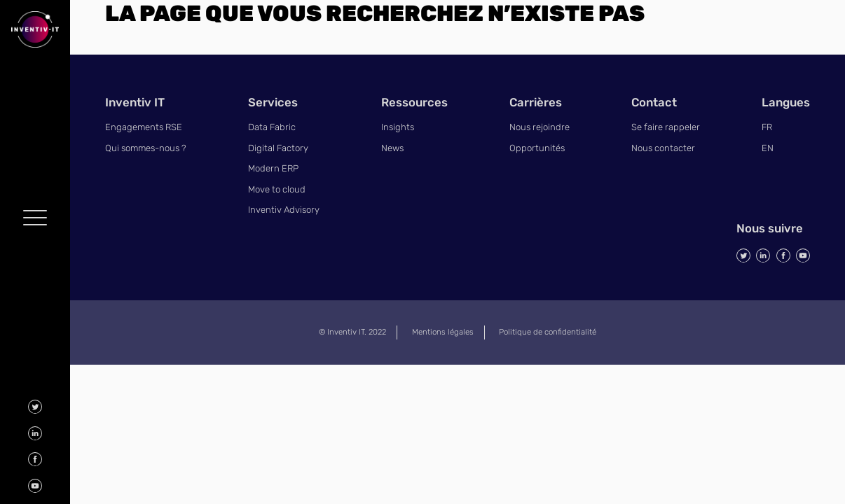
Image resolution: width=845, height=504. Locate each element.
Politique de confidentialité (548, 332)
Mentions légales (443, 332)
